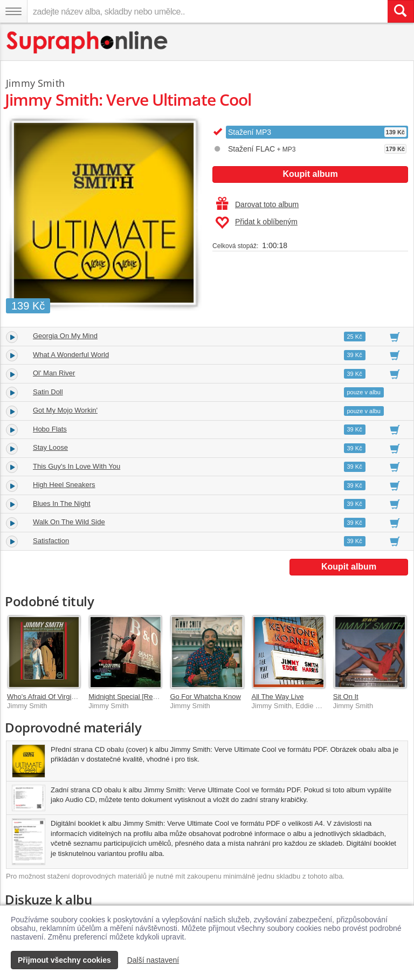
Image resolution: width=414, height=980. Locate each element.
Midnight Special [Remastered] (136, 697)
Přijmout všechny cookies (64, 960)
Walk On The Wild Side (69, 522)
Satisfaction (51, 541)
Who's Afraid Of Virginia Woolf (54, 697)
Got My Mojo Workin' (65, 410)
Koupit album (310, 174)
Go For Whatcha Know (205, 697)
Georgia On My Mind (65, 336)
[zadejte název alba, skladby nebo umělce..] (207, 11)
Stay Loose (50, 447)
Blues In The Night (62, 503)
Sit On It (346, 697)
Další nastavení (153, 960)
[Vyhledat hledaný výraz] (401, 11)
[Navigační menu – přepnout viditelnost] (13, 11)
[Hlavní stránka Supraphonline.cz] (88, 42)
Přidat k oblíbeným (256, 223)
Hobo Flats (50, 429)
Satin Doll (48, 392)
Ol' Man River (54, 373)
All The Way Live (278, 697)
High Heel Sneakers (64, 485)
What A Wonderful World (71, 355)
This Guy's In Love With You (77, 466)
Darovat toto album (257, 204)
